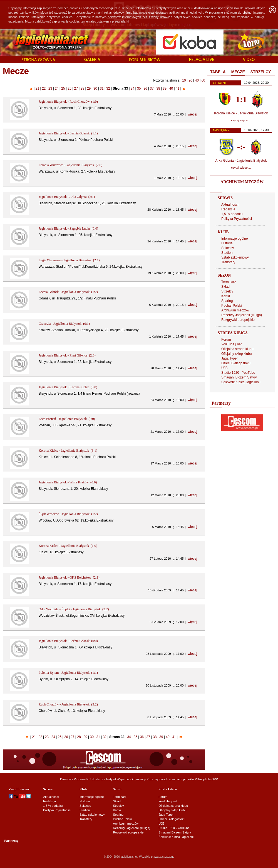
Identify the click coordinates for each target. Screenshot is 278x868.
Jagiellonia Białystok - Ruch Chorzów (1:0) (68, 102)
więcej (193, 114)
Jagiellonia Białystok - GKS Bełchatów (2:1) (69, 577)
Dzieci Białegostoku (236, 363)
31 (102, 88)
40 (197, 80)
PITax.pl (200, 779)
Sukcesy (228, 248)
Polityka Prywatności (237, 219)
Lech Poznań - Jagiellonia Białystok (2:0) (67, 419)
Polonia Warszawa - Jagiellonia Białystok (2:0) (70, 165)
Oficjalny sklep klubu (236, 354)
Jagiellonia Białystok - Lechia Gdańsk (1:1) (68, 133)
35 (139, 88)
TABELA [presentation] (218, 72)
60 (203, 80)
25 (63, 88)
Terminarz (229, 282)
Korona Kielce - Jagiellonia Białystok (241, 113)
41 (178, 88)
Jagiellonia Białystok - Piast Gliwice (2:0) (67, 355)
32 (108, 88)
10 (184, 80)
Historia (227, 243)
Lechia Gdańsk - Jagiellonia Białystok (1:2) (68, 292)
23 (50, 88)
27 (76, 88)
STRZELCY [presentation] (261, 72)
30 (95, 88)
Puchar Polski (231, 306)
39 (165, 88)
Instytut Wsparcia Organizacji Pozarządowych (137, 779)
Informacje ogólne (234, 238)
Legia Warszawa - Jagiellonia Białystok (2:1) (69, 260)
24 (57, 88)
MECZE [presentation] (238, 72)
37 (152, 88)
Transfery (228, 262)
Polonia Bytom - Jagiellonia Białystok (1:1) (68, 673)
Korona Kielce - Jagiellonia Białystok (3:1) (68, 451)
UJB (224, 368)
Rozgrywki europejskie (238, 320)
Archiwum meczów (235, 310)
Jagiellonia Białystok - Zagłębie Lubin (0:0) (68, 228)
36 (145, 88)
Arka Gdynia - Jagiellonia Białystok (241, 161)
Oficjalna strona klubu (237, 349)
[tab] (218, 72)
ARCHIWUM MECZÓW (242, 182)
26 (69, 88)
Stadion (227, 253)
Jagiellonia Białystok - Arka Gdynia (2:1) (67, 197)
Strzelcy (227, 291)
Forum (226, 340)
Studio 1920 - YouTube (238, 373)
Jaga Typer (229, 358)
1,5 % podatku (232, 214)
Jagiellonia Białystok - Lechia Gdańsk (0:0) (68, 641)
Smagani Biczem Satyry (239, 377)
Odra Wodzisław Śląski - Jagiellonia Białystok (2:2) (74, 609)
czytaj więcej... (241, 120)
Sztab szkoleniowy (235, 257)
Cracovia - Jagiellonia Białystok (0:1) (64, 324)
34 (133, 88)
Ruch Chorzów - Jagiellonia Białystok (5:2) (68, 704)
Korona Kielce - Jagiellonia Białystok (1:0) (68, 546)
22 (44, 88)
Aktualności (230, 205)
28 (82, 88)
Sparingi (227, 301)
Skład (225, 287)
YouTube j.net (231, 344)
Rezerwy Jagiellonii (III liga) (242, 315)
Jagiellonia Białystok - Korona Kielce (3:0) (68, 387)
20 (190, 80)
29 (89, 88)
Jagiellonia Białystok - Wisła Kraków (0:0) (68, 482)
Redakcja (228, 209)
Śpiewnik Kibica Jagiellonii (241, 382)
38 (158, 88)
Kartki (226, 296)
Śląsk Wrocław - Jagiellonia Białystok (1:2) (68, 514)
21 (37, 88)
